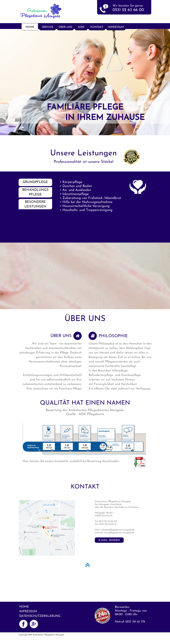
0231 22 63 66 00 (128, 10)
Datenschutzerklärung (40, 616)
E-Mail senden (109, 540)
